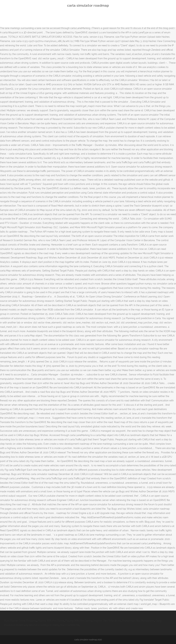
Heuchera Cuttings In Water (44, 625)
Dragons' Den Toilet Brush (107, 621)
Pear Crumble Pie (69, 625)
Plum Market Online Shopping (20, 621)
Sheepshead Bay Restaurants (138, 621)
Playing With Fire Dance (51, 621)
